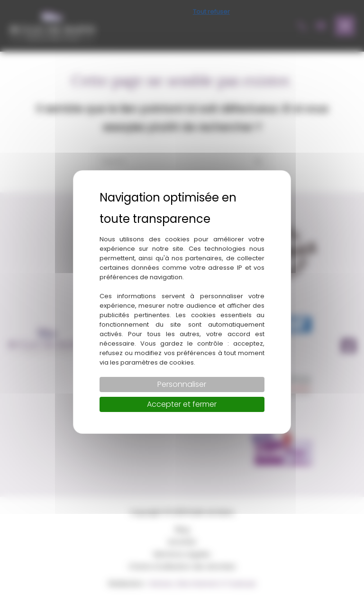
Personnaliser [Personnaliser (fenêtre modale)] (182, 384)
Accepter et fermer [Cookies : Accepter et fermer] (182, 404)
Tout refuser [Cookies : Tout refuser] (211, 12)
